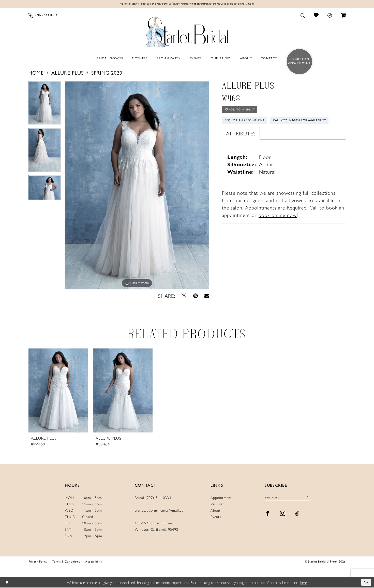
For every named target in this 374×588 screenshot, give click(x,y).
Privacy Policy (38, 562)
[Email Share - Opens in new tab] (207, 296)
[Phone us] (43, 16)
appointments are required (214, 4)
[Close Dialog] (8, 583)
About (215, 510)
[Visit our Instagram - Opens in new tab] (283, 514)
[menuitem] (43, 16)
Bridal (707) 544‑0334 (153, 498)
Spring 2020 (107, 73)
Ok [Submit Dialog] (366, 583)
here (304, 583)
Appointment (221, 498)
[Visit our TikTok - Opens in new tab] (297, 514)
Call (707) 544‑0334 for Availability (256, 134)
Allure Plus (68, 73)
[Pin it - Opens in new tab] (196, 296)
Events (216, 517)
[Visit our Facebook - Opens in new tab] (268, 514)
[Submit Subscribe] (308, 498)
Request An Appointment (247, 122)
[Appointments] (298, 62)
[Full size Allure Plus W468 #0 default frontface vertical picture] (137, 186)
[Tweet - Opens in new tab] (184, 296)
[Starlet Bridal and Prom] (187, 31)
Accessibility (94, 562)
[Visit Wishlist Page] (316, 15)
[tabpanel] (45, 105)
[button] (330, 16)
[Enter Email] (287, 498)
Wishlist (217, 504)
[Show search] (303, 16)
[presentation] (58, 391)
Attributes (241, 148)
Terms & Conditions (66, 562)
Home (36, 73)
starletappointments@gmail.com (161, 510)
